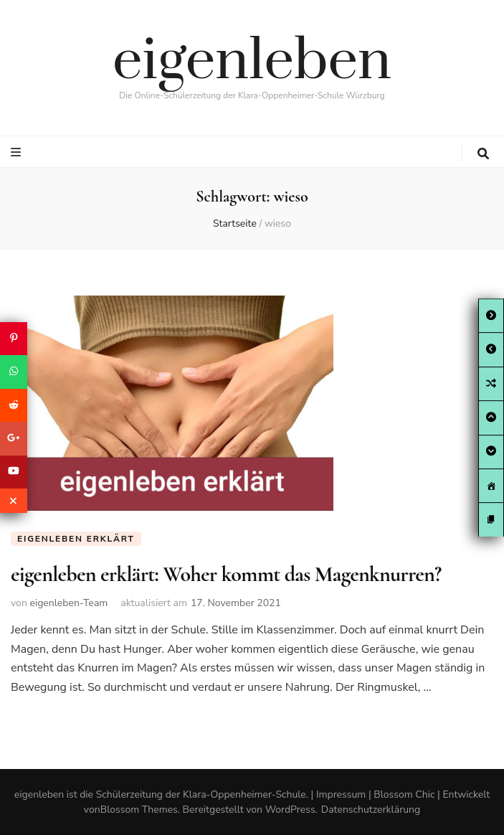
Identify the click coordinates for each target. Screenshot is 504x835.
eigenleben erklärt (76, 539)
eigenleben (252, 62)
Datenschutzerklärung (371, 810)
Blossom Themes (139, 810)
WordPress (290, 810)
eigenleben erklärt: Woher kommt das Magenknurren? (226, 574)
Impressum (341, 794)
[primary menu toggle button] (18, 152)
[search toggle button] (483, 154)
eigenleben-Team (68, 603)
